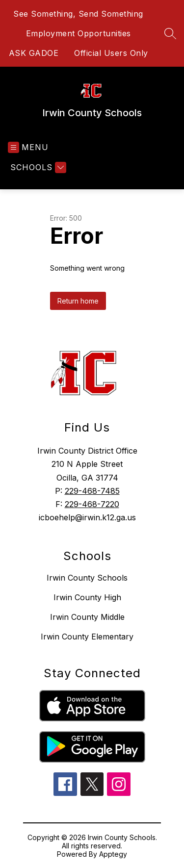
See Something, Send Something (78, 14)
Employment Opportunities (79, 33)
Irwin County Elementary (87, 637)
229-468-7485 (92, 491)
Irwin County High (87, 597)
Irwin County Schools (87, 578)
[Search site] (170, 33)
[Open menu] (28, 147)
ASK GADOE (34, 53)
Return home (78, 301)
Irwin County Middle (87, 617)
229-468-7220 (92, 504)
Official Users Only (111, 53)
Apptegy (113, 854)
